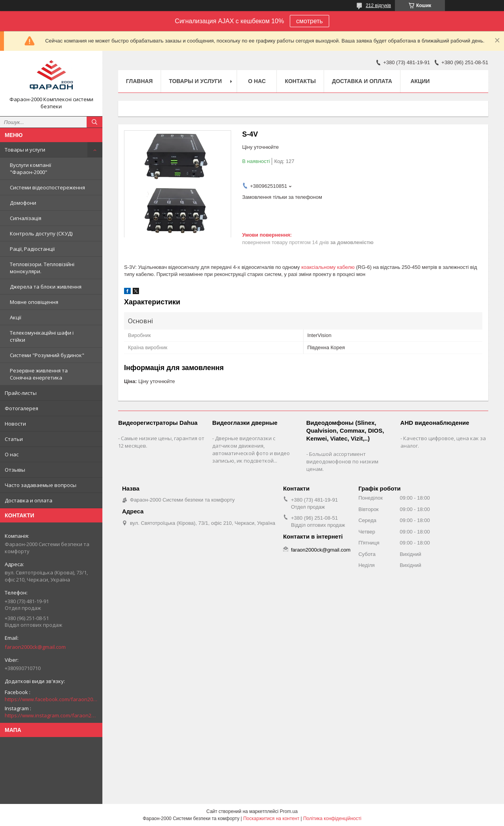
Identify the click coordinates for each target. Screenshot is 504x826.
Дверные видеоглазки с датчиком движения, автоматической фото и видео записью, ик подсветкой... (251, 449)
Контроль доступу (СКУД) (41, 233)
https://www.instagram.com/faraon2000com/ (51, 715)
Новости (15, 424)
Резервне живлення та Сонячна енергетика (39, 374)
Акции (420, 81)
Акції (16, 317)
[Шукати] (94, 122)
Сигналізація (26, 218)
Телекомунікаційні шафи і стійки (42, 336)
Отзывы (15, 470)
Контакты (300, 81)
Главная (139, 81)
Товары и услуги (25, 150)
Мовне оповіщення (34, 302)
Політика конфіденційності (332, 819)
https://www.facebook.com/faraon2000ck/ (51, 699)
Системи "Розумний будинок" (47, 355)
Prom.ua (289, 811)
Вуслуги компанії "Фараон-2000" (31, 169)
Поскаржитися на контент (271, 819)
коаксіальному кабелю (328, 267)
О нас (12, 454)
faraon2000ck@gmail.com (35, 647)
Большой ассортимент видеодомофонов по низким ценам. (342, 461)
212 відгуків (378, 6)
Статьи (14, 439)
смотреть (309, 21)
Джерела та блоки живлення (46, 287)
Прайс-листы (21, 393)
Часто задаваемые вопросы (41, 485)
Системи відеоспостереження (47, 187)
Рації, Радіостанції (32, 249)
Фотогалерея (21, 408)
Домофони (23, 203)
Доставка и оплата (29, 500)
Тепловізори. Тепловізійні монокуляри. (42, 268)
